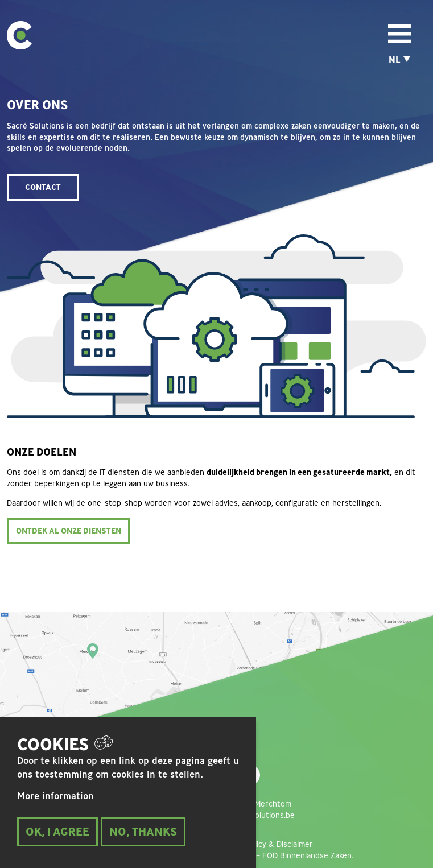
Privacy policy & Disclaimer (265, 844)
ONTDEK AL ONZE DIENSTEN (69, 531)
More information (55, 805)
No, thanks (143, 840)
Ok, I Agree (57, 840)
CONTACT (43, 187)
